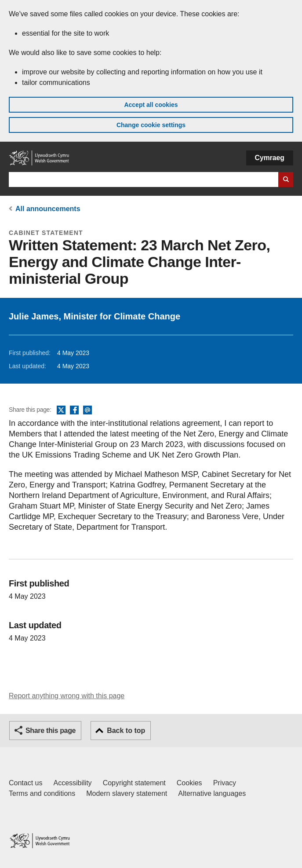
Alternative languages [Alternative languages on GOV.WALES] (212, 793)
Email (87, 410)
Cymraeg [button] (270, 158)
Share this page (51, 731)
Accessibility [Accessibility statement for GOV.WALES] (72, 783)
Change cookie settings (151, 125)
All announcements (48, 209)
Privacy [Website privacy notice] (225, 783)
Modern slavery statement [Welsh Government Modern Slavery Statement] (127, 793)
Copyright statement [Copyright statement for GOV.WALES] (134, 783)
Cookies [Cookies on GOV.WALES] (189, 783)
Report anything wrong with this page (67, 696)
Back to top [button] (126, 731)
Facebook (74, 410)
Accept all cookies (151, 105)
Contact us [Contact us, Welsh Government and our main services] (25, 783)
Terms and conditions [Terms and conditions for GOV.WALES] (42, 793)
